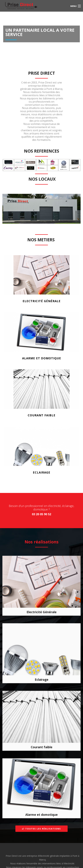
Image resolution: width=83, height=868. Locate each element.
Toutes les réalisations (41, 829)
